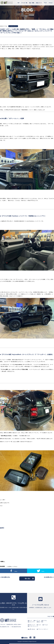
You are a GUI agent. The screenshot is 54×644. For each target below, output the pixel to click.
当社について (39, 3)
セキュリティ (32, 622)
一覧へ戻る (27, 579)
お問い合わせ (32, 629)
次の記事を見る (49, 577)
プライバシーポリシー (43, 629)
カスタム (45, 620)
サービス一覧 (24, 3)
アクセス (51, 3)
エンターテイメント (34, 626)
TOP (18, 3)
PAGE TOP (51, 616)
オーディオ (37, 620)
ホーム (31, 620)
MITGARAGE (25, 641)
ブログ (45, 3)
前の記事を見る (5, 577)
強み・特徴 (32, 3)
